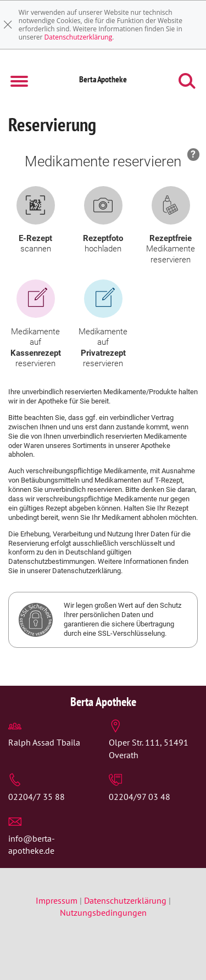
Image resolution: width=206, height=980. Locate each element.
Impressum (58, 900)
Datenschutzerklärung (79, 37)
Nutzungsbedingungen (103, 912)
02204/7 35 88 (37, 797)
